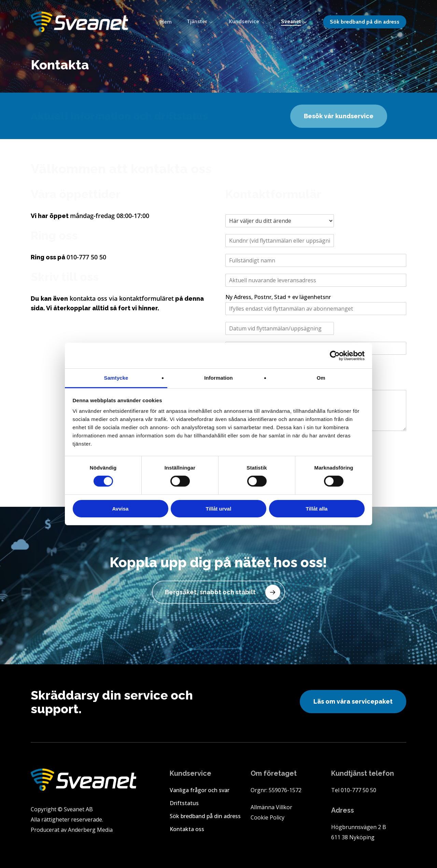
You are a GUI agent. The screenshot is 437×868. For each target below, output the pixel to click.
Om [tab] (321, 378)
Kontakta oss (187, 829)
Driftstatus (184, 803)
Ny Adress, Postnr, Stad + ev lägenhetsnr (278, 297)
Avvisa (121, 509)
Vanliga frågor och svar (200, 790)
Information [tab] (218, 378)
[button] (339, 116)
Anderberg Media (90, 830)
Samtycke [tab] (116, 378)
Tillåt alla (317, 509)
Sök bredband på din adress (205, 816)
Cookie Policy (267, 817)
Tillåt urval (219, 509)
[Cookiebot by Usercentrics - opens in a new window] (335, 355)
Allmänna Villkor (271, 807)
